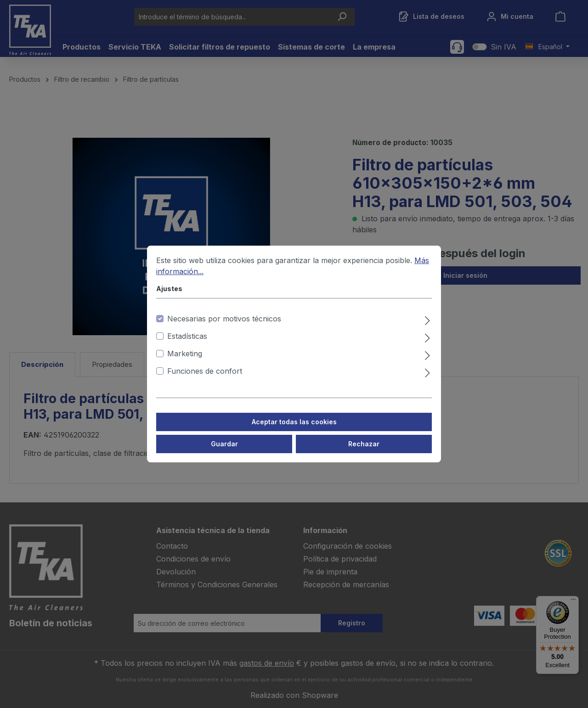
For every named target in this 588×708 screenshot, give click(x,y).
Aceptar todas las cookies (294, 430)
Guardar (224, 452)
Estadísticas (187, 345)
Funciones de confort (205, 380)
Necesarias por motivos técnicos (224, 327)
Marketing (185, 362)
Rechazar (364, 452)
